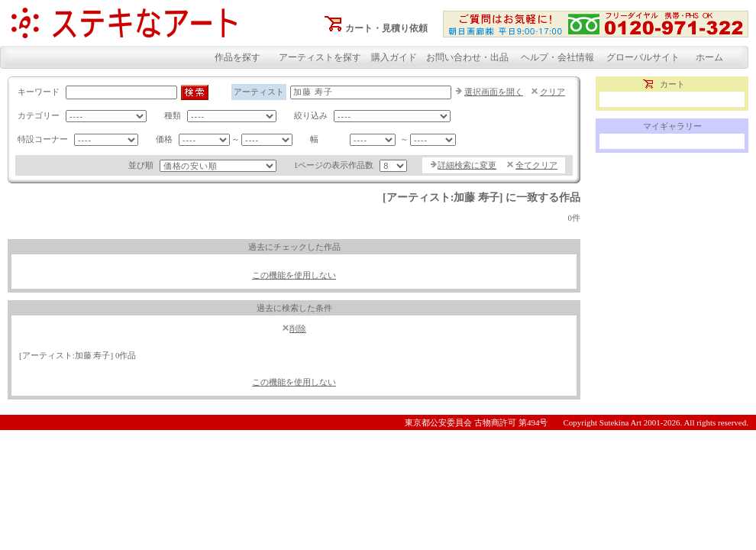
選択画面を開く (494, 92)
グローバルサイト (643, 57)
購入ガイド (394, 57)
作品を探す (237, 57)
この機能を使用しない (294, 275)
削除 (298, 328)
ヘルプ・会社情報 (557, 57)
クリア (552, 92)
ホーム (709, 57)
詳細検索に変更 (467, 165)
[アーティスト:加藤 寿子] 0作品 (78, 355)
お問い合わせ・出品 (467, 57)
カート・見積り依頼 (386, 28)
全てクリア (536, 165)
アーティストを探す (320, 57)
